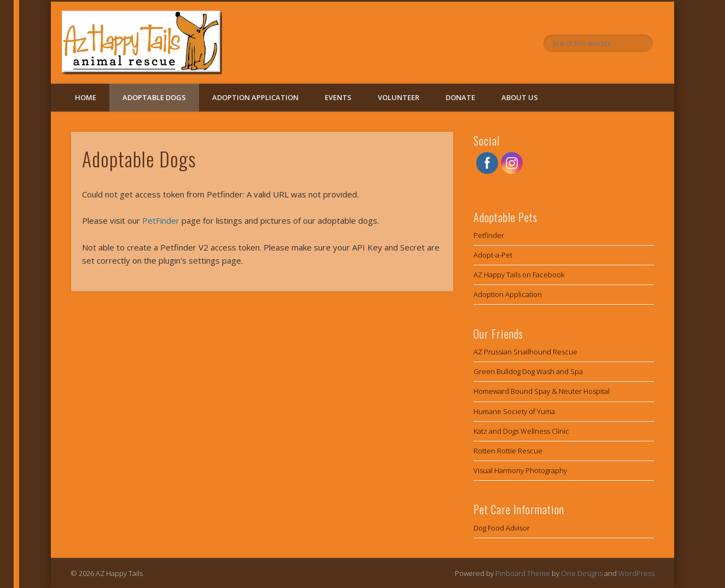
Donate (460, 97)
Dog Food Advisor (502, 528)
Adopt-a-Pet (493, 255)
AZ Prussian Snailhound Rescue (525, 352)
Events (338, 97)
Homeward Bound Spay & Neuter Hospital (542, 391)
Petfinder (489, 235)
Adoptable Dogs (154, 97)
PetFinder (161, 220)
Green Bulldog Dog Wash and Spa (528, 371)
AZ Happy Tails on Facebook (519, 275)
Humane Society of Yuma (514, 411)
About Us (520, 97)
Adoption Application (255, 97)
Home (86, 97)
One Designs (582, 573)
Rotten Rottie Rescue (508, 451)
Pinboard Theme (523, 573)
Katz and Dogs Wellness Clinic (521, 431)
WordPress (636, 573)
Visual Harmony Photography (520, 470)
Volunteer (399, 97)
